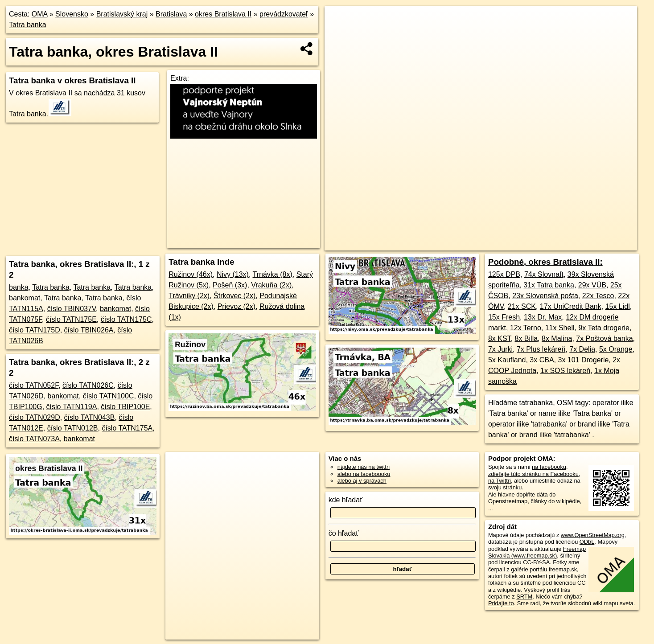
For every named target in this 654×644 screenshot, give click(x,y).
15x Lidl (618, 306)
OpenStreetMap (431, 244)
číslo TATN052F (34, 385)
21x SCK (522, 306)
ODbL (587, 542)
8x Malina (557, 338)
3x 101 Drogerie (583, 360)
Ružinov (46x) (191, 274)
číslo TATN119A (72, 407)
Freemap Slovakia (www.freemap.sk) (537, 552)
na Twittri (500, 481)
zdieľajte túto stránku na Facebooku (533, 474)
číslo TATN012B (73, 428)
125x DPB (504, 274)
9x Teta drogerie (604, 328)
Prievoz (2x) (237, 306)
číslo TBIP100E (125, 407)
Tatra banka (28, 25)
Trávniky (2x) (189, 296)
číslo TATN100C (109, 396)
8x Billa (526, 338)
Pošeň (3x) (230, 285)
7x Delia (582, 349)
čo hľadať (344, 533)
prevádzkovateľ (284, 14)
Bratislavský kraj (122, 14)
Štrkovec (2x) (234, 296)
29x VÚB (592, 285)
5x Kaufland (507, 360)
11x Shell (560, 328)
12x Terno (526, 328)
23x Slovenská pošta (545, 296)
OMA (40, 14)
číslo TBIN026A (89, 330)
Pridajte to (501, 603)
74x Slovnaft (544, 274)
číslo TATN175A (127, 428)
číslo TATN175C (126, 319)
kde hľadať (346, 500)
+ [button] (340, 21)
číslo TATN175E (71, 319)
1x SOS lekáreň (565, 371)
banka (19, 287)
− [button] (340, 35)
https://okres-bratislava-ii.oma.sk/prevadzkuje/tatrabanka (570, 244)
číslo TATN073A (34, 439)
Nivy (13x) (233, 274)
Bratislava (171, 14)
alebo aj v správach (362, 481)
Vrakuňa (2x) (271, 285)
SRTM (524, 597)
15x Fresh (504, 317)
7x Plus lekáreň (541, 349)
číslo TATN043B (90, 417)
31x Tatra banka (549, 285)
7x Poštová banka (604, 338)
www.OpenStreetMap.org (593, 535)
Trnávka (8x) (273, 274)
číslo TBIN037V (72, 309)
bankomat (25, 298)
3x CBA (542, 360)
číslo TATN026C (88, 385)
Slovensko (72, 14)
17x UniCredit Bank (571, 306)
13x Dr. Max (543, 317)
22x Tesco (598, 296)
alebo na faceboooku (364, 474)
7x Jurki (500, 349)
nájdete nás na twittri (364, 467)
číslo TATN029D (35, 417)
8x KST (500, 338)
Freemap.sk (477, 244)
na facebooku (549, 467)
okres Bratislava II (223, 14)
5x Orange (616, 349)
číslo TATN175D (35, 330)
